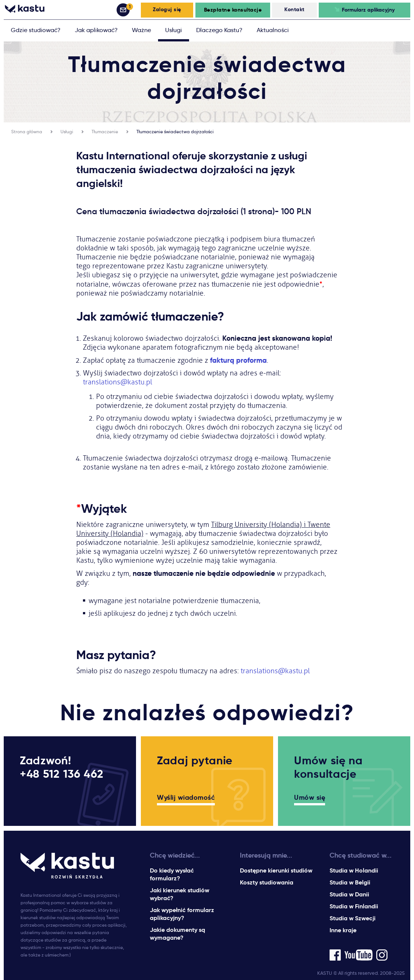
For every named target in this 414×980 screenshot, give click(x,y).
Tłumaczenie (105, 132)
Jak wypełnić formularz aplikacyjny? (182, 914)
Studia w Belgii (350, 882)
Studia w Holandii (354, 870)
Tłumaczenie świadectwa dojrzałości (175, 132)
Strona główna (27, 132)
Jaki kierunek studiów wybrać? (180, 894)
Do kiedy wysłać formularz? (172, 874)
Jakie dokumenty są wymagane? (177, 934)
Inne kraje (343, 930)
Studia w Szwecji (353, 918)
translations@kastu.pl (118, 382)
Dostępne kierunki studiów (276, 870)
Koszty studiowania (267, 882)
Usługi (67, 132)
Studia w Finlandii (354, 906)
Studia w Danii (349, 894)
